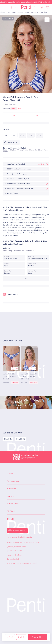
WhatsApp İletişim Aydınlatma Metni (22, 563)
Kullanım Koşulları (14, 555)
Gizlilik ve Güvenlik (15, 551)
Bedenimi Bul (11, 142)
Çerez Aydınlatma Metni (17, 547)
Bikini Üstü (21, 439)
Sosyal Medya (13, 504)
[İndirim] (16, 7)
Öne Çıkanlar (13, 481)
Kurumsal (12, 489)
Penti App (11, 511)
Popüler (11, 474)
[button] (23, 90)
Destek (10, 496)
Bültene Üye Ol (19, 531)
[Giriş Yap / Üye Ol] (42, 7)
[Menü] (4, 7)
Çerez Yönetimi (13, 559)
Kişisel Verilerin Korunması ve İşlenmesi (23, 543)
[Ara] (10, 7)
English (11, 519)
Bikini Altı (8, 439)
